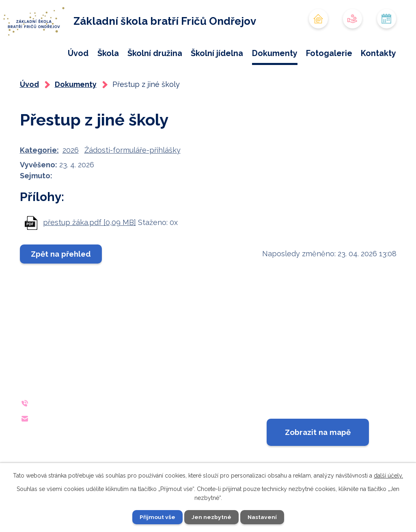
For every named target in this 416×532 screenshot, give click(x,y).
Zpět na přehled (61, 280)
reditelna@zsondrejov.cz (101, 444)
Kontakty (378, 53)
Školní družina (155, 53)
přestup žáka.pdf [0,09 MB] (89, 248)
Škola (108, 53)
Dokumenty (275, 53)
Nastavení (262, 517)
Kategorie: (39, 176)
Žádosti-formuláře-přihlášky (133, 176)
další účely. (388, 475)
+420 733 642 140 (86, 429)
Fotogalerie (329, 53)
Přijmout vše (157, 517)
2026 (71, 176)
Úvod (78, 53)
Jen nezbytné (211, 517)
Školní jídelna (217, 53)
